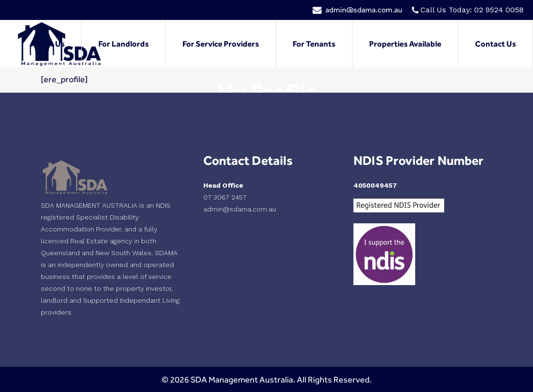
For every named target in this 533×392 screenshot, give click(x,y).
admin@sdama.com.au (364, 10)
